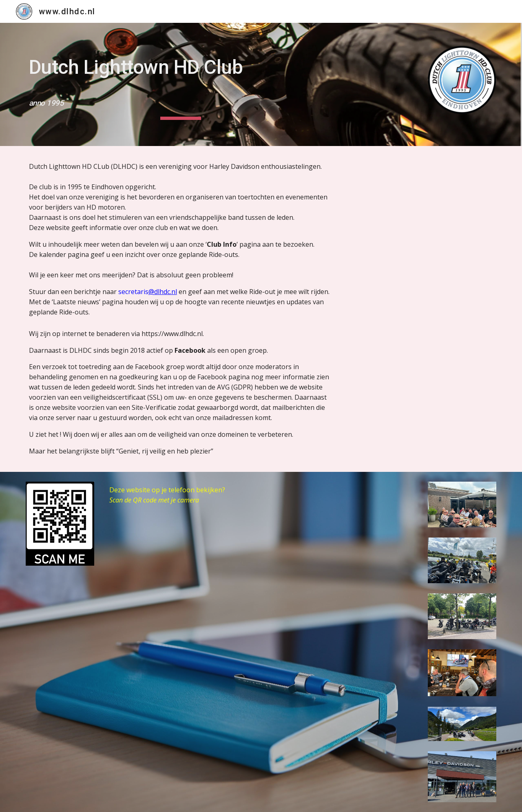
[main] (181, 84)
